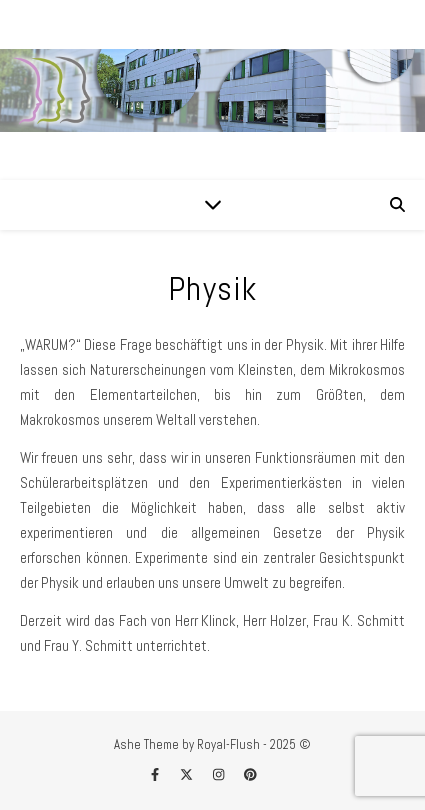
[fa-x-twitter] (188, 774)
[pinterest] (250, 774)
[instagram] (220, 774)
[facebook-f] (156, 774)
